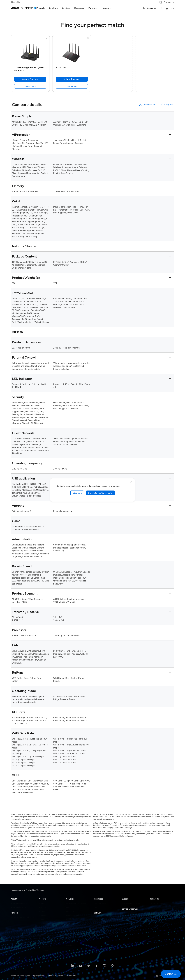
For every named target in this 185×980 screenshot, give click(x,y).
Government (71, 941)
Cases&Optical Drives (47, 939)
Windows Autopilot (101, 929)
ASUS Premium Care (129, 913)
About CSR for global (18, 907)
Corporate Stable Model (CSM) (133, 917)
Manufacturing (72, 923)
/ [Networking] (31, 890)
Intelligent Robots (45, 947)
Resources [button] (85, 8)
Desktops (42, 907)
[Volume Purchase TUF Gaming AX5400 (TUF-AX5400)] (30, 79)
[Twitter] (89, 966)
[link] (30, 86)
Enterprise (70, 907)
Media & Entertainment (75, 933)
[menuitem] (47, 8)
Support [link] (111, 8)
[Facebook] (96, 966)
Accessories (43, 951)
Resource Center (100, 903)
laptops (41, 903)
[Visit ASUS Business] (18, 890)
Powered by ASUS (129, 921)
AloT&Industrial (44, 935)
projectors (42, 915)
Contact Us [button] (167, 2)
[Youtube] (81, 966)
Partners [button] (98, 8)
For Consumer (150, 8)
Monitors (42, 911)
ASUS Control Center (102, 921)
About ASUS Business (19, 903)
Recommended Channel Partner (23, 917)
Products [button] (47, 8)
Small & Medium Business (76, 903)
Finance (69, 937)
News (96, 907)
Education (70, 911)
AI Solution (70, 945)
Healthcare (70, 919)
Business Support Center (131, 903)
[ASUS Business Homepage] (23, 8)
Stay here (77, 493)
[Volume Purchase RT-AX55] (72, 79)
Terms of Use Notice (55, 976)
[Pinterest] (112, 966)
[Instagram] (104, 966)
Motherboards (44, 923)
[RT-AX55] (72, 68)
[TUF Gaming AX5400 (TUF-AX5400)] (30, 68)
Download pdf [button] (148, 105)
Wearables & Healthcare (48, 943)
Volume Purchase (156, 903)
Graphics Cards (44, 927)
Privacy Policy (71, 976)
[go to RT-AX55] (72, 53)
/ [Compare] (40, 890)
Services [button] (72, 8)
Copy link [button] (167, 105)
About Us (15, 2)
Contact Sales (155, 907)
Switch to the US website (100, 493)
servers (41, 919)
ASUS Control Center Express (105, 925)
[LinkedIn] (73, 966)
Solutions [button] (59, 8)
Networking (43, 931)
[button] (161, 8)
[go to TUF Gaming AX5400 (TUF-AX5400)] (30, 53)
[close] (131, 482)
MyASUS (97, 917)
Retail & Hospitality (73, 915)
